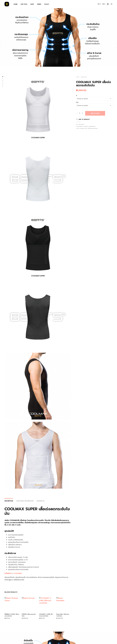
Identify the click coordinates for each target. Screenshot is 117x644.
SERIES (39, 4)
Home (78, 77)
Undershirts (84, 77)
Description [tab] (9, 501)
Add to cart (95, 113)
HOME (16, 4)
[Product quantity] (80, 113)
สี (77, 96)
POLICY (47, 4)
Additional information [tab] (25, 501)
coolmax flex (83, 128)
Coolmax (85, 126)
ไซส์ (77, 102)
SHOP (32, 4)
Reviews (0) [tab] (41, 501)
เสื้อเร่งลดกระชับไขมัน (93, 128)
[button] (99, 4)
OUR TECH (24, 4)
